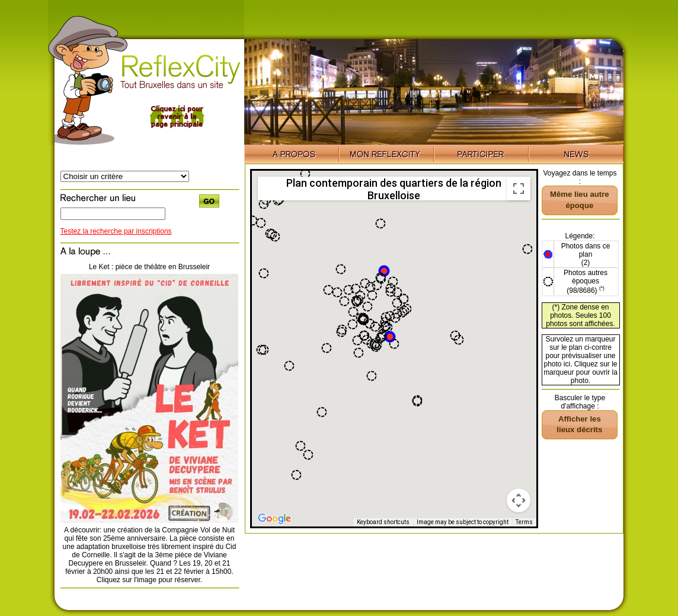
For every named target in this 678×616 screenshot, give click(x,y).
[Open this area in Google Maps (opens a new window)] (274, 519)
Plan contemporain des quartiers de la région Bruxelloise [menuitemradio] (394, 189)
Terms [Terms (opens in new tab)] (524, 522)
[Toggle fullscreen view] (519, 189)
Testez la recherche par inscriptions (116, 231)
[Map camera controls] (519, 500)
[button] (390, 337)
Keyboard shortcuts (383, 522)
